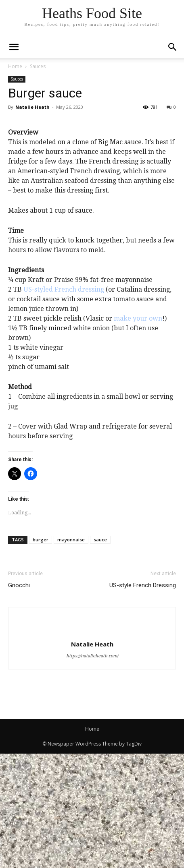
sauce (100, 654)
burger (41, 654)
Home (15, 66)
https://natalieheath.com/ (92, 770)
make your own (138, 433)
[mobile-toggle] (14, 47)
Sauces (38, 66)
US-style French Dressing (143, 700)
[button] (173, 47)
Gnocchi (19, 700)
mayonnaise (71, 654)
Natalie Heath (32, 107)
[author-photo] (92, 745)
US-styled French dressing (64, 404)
